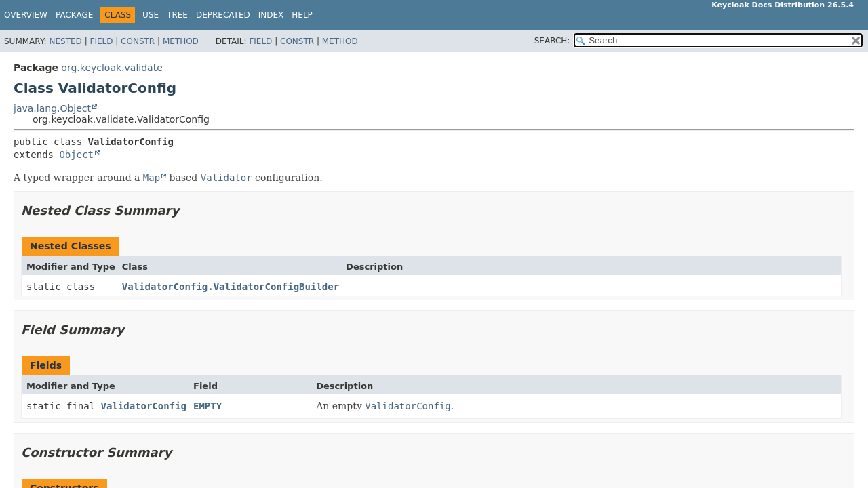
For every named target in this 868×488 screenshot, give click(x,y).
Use (151, 15)
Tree (177, 15)
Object (76, 155)
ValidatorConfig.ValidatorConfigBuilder (231, 287)
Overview (26, 15)
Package (74, 15)
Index (271, 15)
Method (181, 41)
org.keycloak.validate (112, 68)
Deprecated (223, 15)
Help (302, 15)
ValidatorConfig (144, 406)
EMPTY (208, 406)
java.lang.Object (52, 108)
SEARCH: (552, 41)
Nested (65, 41)
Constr (138, 41)
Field (101, 41)
